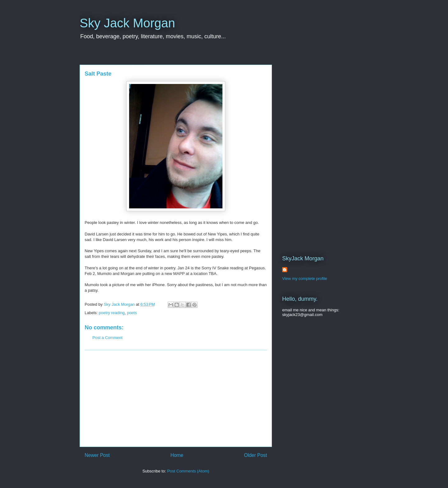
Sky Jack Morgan (127, 23)
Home (177, 455)
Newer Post (97, 455)
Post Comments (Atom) (188, 471)
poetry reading (112, 313)
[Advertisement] (176, 398)
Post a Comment (107, 338)
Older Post (255, 455)
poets (132, 313)
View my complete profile (305, 279)
